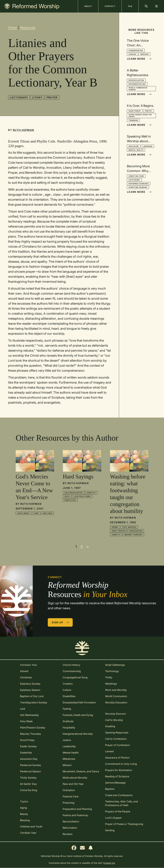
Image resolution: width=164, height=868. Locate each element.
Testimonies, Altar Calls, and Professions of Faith (121, 803)
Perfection (70, 500)
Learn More (139, 59)
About (88, 6)
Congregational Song (75, 677)
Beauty (24, 814)
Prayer (52, 97)
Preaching (69, 803)
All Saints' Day (28, 784)
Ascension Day (29, 759)
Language (147, 146)
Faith (67, 496)
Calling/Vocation (74, 493)
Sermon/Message (115, 783)
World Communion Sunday (138, 89)
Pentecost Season (30, 771)
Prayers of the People (118, 811)
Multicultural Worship (75, 778)
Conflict (91, 493)
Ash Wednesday (29, 715)
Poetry (148, 111)
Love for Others (82, 496)
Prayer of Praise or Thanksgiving (124, 824)
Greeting (110, 726)
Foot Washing (129, 527)
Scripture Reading (138, 187)
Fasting (67, 709)
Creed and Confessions (119, 795)
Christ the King (29, 790)
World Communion (116, 696)
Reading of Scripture (117, 776)
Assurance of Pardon (117, 758)
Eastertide (26, 753)
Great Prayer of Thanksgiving (127, 531)
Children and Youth (31, 826)
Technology (112, 671)
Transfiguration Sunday (34, 702)
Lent (23, 709)
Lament (109, 751)
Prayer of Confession (117, 745)
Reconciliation (136, 80)
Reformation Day (137, 84)
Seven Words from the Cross (140, 116)
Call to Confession (116, 739)
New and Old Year (73, 784)
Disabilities (69, 696)
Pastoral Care (71, 796)
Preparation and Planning (77, 809)
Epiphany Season (30, 690)
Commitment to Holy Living (121, 764)
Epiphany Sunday (30, 684)
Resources (28, 28)
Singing (132, 54)
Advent (24, 671)
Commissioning (72, 671)
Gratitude (68, 721)
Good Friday (135, 111)
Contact (110, 6)
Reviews (68, 834)
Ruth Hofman (23, 130)
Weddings (111, 684)
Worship (145, 54)
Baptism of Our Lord (32, 696)
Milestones (69, 759)
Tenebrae (133, 120)
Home (12, 28)
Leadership (69, 746)
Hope (36, 513)
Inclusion (134, 146)
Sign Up (60, 622)
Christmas (26, 677)
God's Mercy (24, 513)
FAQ (130, 6)
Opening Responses (117, 733)
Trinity (109, 677)
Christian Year (136, 176)
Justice (67, 740)
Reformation (70, 828)
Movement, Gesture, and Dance (81, 771)
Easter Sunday (28, 746)
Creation (68, 684)
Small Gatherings (115, 665)
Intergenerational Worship (78, 734)
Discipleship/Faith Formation (79, 702)
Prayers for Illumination (119, 770)
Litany (37, 97)
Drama (115, 527)
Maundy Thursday (133, 535)
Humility (116, 535)
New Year (47, 513)
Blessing (25, 820)
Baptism (110, 789)
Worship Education (116, 702)
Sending (110, 830)
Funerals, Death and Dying (78, 715)
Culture (67, 690)
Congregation (136, 50)
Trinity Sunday (28, 778)
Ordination (69, 790)
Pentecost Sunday (31, 765)
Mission (67, 765)
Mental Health (136, 150)
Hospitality (69, 728)
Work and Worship (116, 690)
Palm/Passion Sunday (33, 728)
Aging (23, 808)
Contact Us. (109, 863)
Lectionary (19, 97)
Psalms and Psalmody (75, 815)
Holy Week (26, 721)
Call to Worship (114, 720)
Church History (71, 665)
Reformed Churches (139, 184)
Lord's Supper (113, 818)
